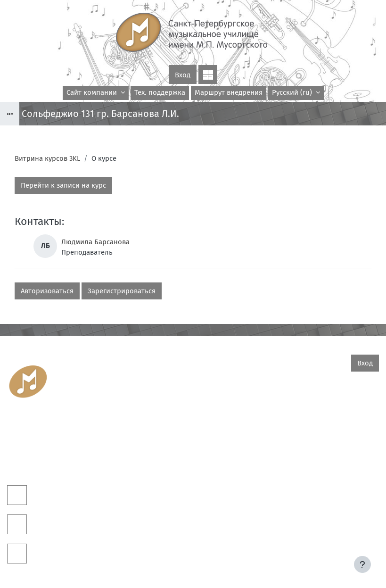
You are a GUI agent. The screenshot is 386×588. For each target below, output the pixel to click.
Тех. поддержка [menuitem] (160, 92)
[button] (296, 93)
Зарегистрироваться (122, 291)
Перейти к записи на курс (63, 185)
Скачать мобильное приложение (193, 569)
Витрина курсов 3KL (47, 158)
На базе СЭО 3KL (361, 555)
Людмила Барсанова (95, 242)
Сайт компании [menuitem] (93, 92)
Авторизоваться (47, 291)
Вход (183, 75)
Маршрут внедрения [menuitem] (229, 92)
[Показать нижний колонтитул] (362, 564)
